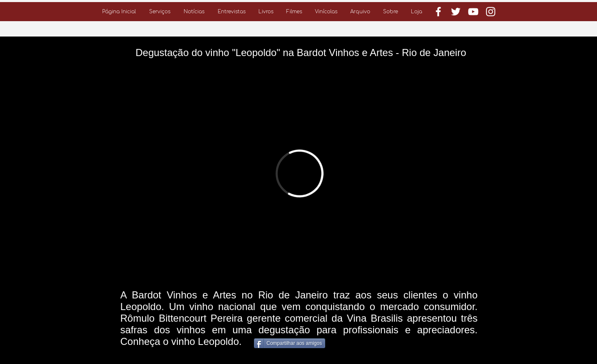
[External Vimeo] (299, 173)
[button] (160, 12)
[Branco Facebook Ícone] (438, 12)
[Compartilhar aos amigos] (290, 343)
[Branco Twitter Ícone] (456, 12)
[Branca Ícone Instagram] (491, 12)
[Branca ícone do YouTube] (473, 12)
